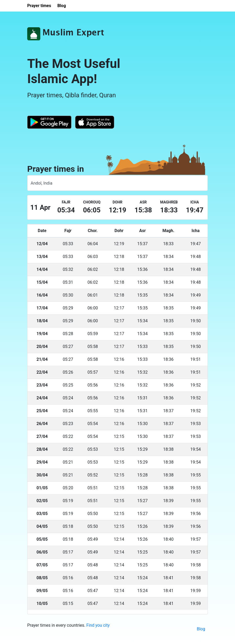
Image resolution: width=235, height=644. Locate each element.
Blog (201, 629)
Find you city (98, 625)
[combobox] (117, 183)
